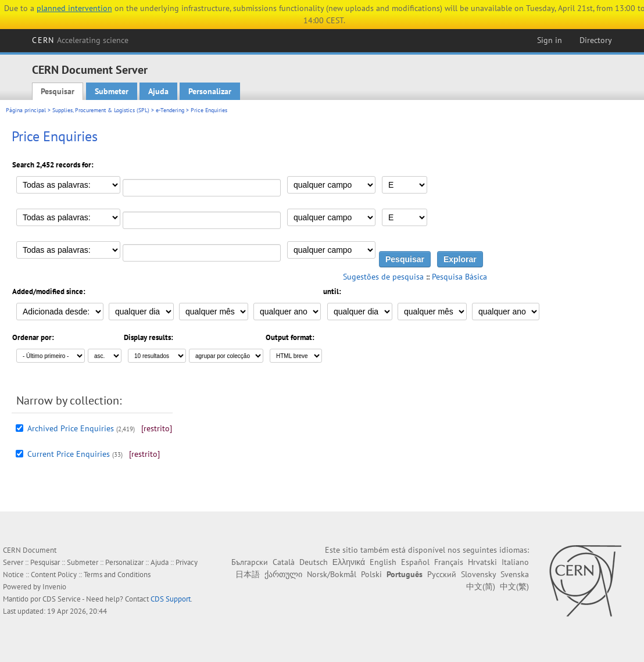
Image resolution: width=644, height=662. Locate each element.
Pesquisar (58, 91)
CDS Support (171, 599)
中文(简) (481, 586)
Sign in (550, 40)
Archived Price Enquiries (71, 428)
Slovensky (478, 574)
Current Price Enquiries (69, 454)
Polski (371, 574)
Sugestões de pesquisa (383, 277)
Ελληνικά (349, 562)
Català (284, 562)
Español (415, 562)
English (383, 562)
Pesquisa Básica (459, 277)
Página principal (26, 110)
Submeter (112, 91)
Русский (442, 574)
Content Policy (54, 575)
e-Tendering (170, 110)
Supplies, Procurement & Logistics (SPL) (101, 110)
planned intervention (74, 8)
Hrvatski (482, 562)
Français (449, 562)
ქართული (283, 574)
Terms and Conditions (117, 575)
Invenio (54, 587)
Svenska (515, 574)
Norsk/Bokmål (332, 574)
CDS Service (62, 599)
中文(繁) (514, 586)
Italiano (515, 562)
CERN (80, 40)
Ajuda (158, 91)
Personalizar (210, 91)
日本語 (248, 574)
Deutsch (314, 562)
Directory (596, 40)
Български (250, 562)
